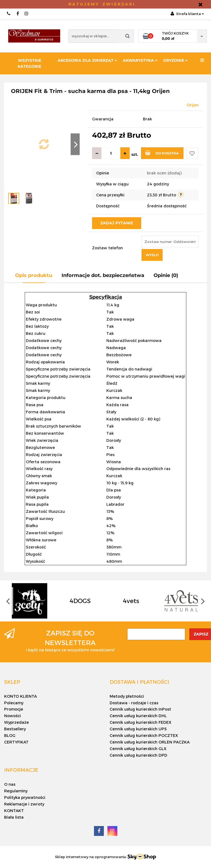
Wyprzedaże (16, 722)
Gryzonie (176, 60)
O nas (10, 784)
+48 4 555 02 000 (9, 14)
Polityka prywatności (25, 797)
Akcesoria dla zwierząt (88, 60)
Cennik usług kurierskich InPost (140, 709)
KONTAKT (14, 811)
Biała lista (14, 817)
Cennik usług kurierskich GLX (138, 749)
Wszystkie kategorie (29, 63)
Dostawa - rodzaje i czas (134, 703)
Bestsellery (15, 729)
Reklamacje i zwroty (24, 804)
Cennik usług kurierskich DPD (138, 755)
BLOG (10, 735)
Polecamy (14, 703)
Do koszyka (162, 153)
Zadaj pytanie (117, 223)
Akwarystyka (140, 60)
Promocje (14, 709)
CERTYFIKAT (16, 742)
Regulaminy (16, 791)
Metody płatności (127, 696)
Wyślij (152, 255)
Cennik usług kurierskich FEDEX (141, 722)
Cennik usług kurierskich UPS (138, 729)
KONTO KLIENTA (20, 696)
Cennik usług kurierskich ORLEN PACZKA (150, 742)
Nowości (13, 716)
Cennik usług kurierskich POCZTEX (144, 735)
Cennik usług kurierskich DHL (138, 716)
